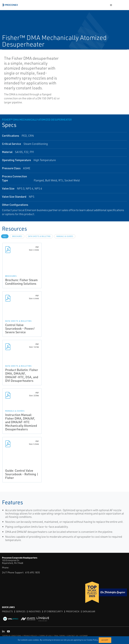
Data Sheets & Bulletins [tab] (39, 236)
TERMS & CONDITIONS (12, 636)
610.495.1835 (33, 572)
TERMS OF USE (45, 636)
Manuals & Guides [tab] (65, 236)
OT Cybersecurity (53, 611)
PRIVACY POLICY (30, 636)
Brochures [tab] (17, 236)
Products (7, 611)
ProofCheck (73, 611)
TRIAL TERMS (59, 636)
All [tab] (5, 236)
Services (21, 611)
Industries (35, 611)
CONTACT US (73, 636)
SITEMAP (84, 636)
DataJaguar (89, 611)
